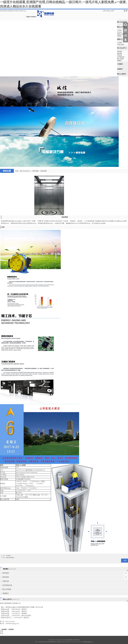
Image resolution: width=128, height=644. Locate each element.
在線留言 (120, 68)
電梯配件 (119, 60)
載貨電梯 (119, 53)
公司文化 (119, 32)
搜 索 (126, 11)
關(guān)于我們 (122, 27)
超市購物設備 (121, 56)
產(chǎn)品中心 (122, 47)
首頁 (17, 170)
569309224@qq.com (12, 623)
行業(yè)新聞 (120, 44)
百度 (2, 630)
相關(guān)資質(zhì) (122, 34)
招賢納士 (119, 36)
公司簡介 (119, 30)
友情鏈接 (4, 629)
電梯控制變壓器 (10, 557)
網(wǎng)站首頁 (122, 22)
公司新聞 (119, 42)
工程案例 (120, 63)
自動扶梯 (119, 55)
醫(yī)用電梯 (120, 58)
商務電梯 (44, 170)
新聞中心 (120, 39)
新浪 (2, 632)
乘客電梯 (119, 51)
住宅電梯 (8, 555)
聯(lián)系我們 (121, 73)
